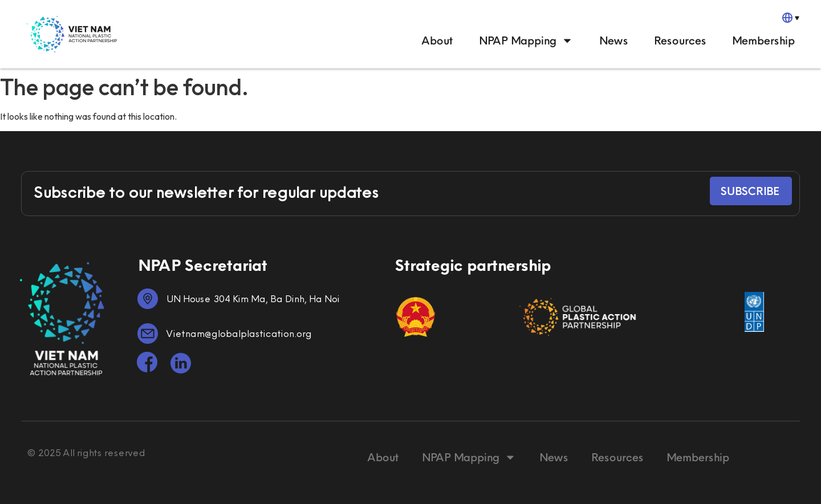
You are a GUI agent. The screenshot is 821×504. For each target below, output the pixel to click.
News (613, 40)
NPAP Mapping (526, 40)
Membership (763, 40)
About (437, 40)
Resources (680, 40)
